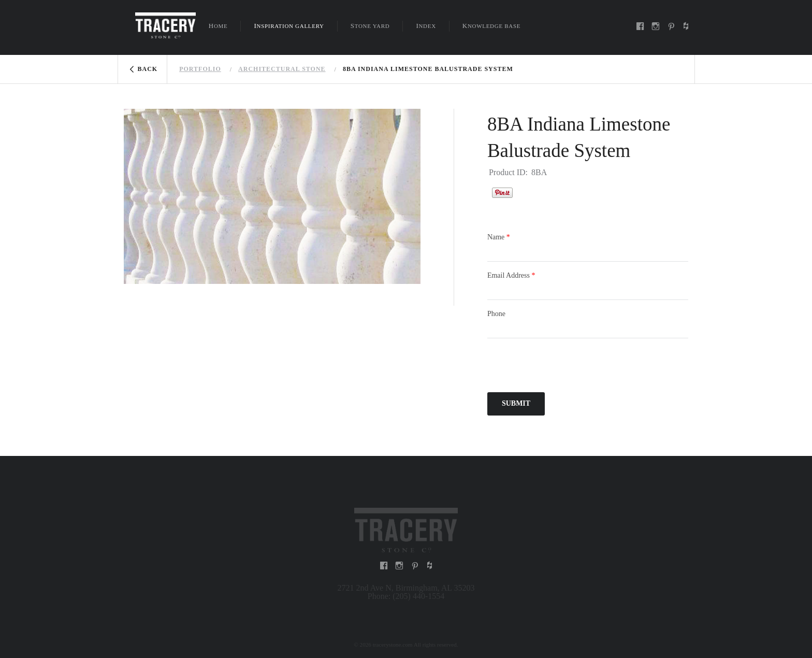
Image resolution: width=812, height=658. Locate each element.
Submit (516, 403)
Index (426, 26)
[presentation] (566, 367)
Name (499, 237)
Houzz (526, 191)
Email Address (511, 275)
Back (148, 69)
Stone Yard (370, 26)
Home (218, 26)
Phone (496, 314)
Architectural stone (282, 69)
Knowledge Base (491, 26)
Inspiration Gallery (289, 26)
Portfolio (200, 69)
